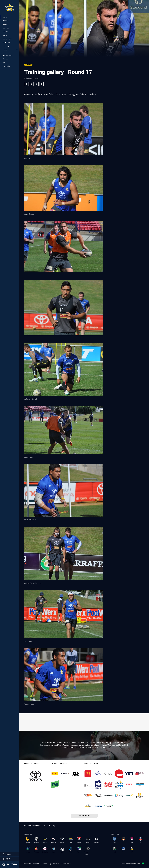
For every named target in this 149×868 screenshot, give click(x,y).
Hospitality (7, 66)
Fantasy (6, 43)
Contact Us (56, 864)
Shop (5, 62)
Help (50, 864)
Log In (7, 859)
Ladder (6, 28)
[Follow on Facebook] (45, 826)
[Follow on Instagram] (54, 826)
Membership (7, 55)
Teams (6, 32)
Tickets (6, 59)
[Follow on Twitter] (50, 826)
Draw (5, 24)
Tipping (6, 46)
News (5, 17)
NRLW (5, 35)
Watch (6, 21)
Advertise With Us (66, 864)
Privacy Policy (36, 864)
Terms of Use (27, 864)
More (10, 50)
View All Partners (84, 816)
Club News (28, 65)
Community (8, 39)
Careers (45, 864)
